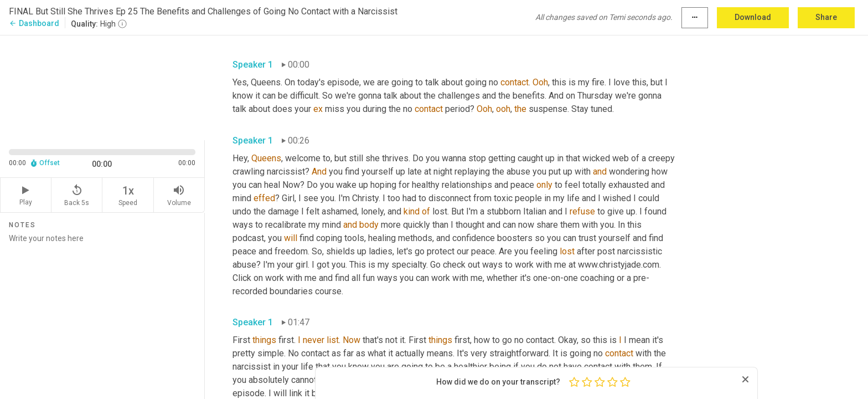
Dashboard (34, 23)
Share (826, 17)
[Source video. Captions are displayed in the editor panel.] (102, 87)
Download (753, 17)
